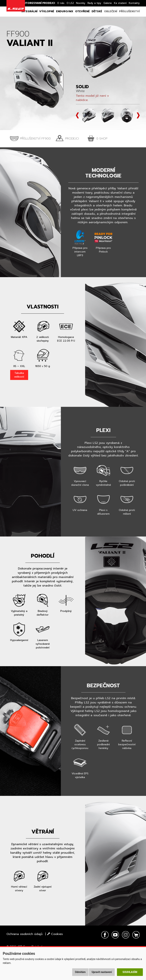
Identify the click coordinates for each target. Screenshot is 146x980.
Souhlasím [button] (130, 972)
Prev (77, 115)
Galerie (108, 3)
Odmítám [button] (80, 972)
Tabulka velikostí (19, 375)
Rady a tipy (94, 3)
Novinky (81, 3)
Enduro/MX (65, 11)
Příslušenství (129, 11)
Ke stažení (120, 3)
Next (138, 115)
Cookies (55, 934)
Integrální (29, 11)
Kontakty (134, 3)
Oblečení (111, 11)
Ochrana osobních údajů (25, 934)
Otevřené (82, 11)
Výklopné (47, 11)
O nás (61, 3)
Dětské (97, 11)
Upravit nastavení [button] (102, 972)
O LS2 (70, 3)
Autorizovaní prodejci (39, 3)
